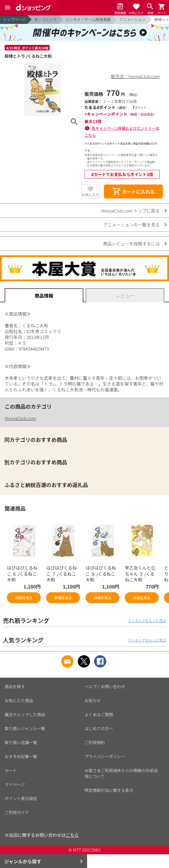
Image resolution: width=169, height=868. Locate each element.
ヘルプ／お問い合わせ (105, 686)
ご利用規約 (95, 742)
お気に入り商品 (19, 700)
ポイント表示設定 (21, 798)
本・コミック (46, 19)
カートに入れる (133, 191)
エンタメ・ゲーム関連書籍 (88, 19)
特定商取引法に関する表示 (109, 790)
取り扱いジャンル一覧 (25, 728)
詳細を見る (24, 598)
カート (11, 770)
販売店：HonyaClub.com (135, 76)
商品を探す (15, 686)
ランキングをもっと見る (147, 620)
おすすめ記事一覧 (21, 756)
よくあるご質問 (99, 714)
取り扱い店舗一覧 (21, 742)
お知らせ (93, 700)
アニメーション (132, 19)
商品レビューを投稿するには (131, 244)
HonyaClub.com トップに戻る (131, 211)
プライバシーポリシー (105, 756)
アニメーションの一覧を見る (132, 225)
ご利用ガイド (17, 812)
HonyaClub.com (20, 418)
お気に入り (90, 195)
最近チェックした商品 (25, 714)
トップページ (14, 19)
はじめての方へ (99, 728)
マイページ (15, 784)
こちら (72, 835)
